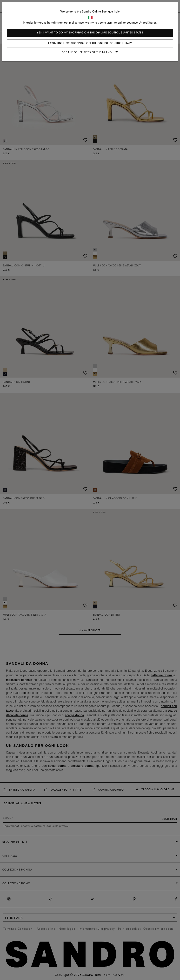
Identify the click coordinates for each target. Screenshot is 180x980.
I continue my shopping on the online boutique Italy (90, 43)
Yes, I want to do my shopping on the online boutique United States (90, 33)
